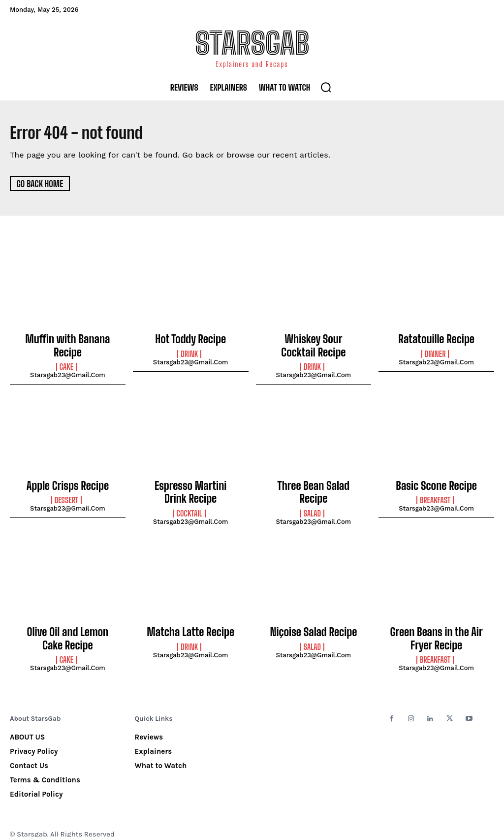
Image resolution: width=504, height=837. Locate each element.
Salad (312, 494)
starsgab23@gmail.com (68, 371)
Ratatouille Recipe (436, 339)
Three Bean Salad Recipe (314, 481)
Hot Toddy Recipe (190, 339)
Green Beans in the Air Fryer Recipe (437, 628)
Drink (189, 353)
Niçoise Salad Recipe (314, 622)
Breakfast (435, 494)
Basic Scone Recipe (436, 481)
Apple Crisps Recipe (68, 481)
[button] (326, 87)
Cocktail (189, 505)
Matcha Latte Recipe (190, 622)
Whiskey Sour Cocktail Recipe (314, 344)
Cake (66, 363)
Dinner (435, 353)
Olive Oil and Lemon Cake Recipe (68, 628)
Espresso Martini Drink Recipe (190, 486)
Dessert (66, 494)
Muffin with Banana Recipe (68, 344)
